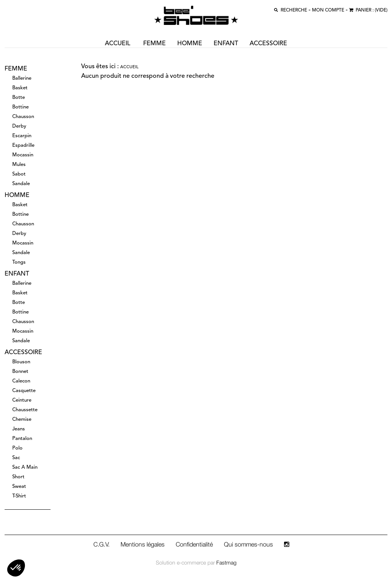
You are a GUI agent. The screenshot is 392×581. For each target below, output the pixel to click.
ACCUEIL (118, 44)
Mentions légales (143, 544)
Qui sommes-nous (248, 544)
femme (154, 44)
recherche (294, 10)
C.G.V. (101, 544)
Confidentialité (194, 544)
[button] (16, 568)
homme (190, 44)
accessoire (268, 44)
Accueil (129, 67)
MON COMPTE (328, 10)
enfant (226, 44)
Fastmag (226, 562)
